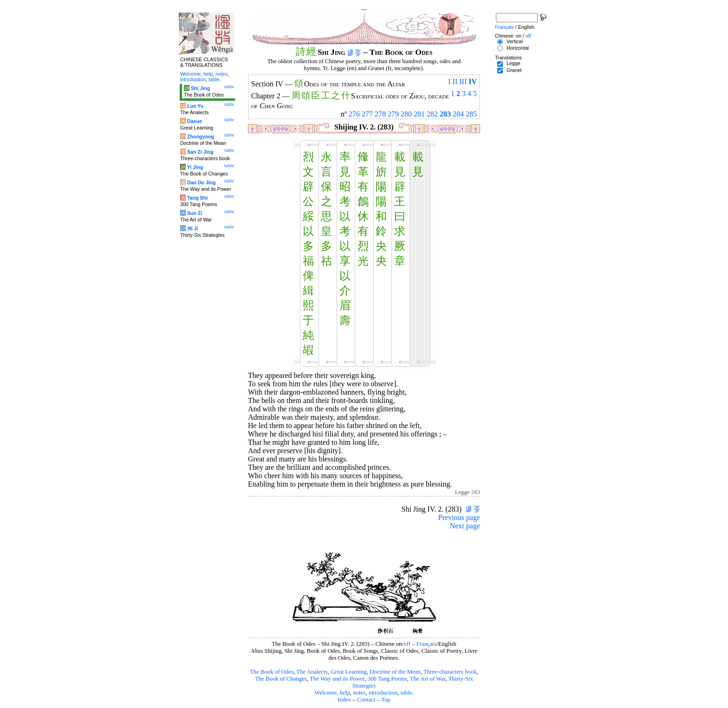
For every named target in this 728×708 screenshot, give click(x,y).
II (455, 81)
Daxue (195, 121)
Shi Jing (200, 88)
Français (426, 644)
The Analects (312, 672)
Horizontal (518, 48)
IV (473, 81)
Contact (366, 700)
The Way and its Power (337, 679)
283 (445, 114)
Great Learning (349, 672)
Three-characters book (450, 672)
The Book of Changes (281, 679)
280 (406, 114)
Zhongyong (201, 136)
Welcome (325, 693)
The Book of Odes (272, 672)
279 (393, 114)
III (463, 81)
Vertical (515, 41)
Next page (465, 526)
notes (359, 693)
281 (419, 114)
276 (354, 114)
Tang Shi (197, 198)
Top (386, 700)
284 (458, 114)
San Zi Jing (200, 152)
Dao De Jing (201, 182)
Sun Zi (195, 213)
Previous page (459, 517)
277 (367, 114)
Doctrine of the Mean (395, 672)
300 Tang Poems (387, 679)
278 (380, 114)
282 (432, 114)
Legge (513, 63)
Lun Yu (195, 106)
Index (344, 700)
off (407, 644)
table (406, 693)
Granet (514, 70)
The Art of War (428, 679)
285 (471, 114)
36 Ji (193, 228)
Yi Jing (195, 167)
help (345, 693)
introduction (383, 693)
